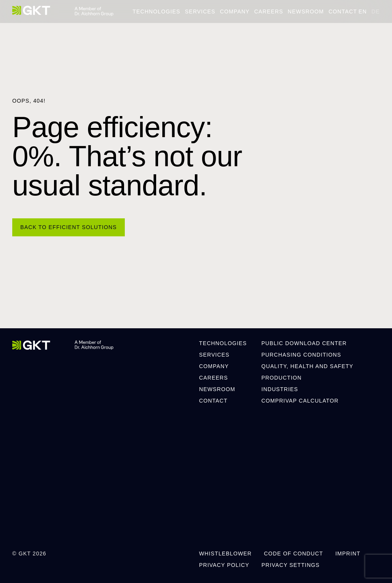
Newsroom (306, 11)
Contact (343, 11)
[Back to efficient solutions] (69, 227)
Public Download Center (304, 343)
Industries (280, 389)
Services (200, 11)
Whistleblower (225, 554)
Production (282, 378)
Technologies (156, 11)
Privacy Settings (291, 565)
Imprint (348, 554)
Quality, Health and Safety (307, 366)
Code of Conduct (293, 554)
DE (376, 11)
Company (235, 11)
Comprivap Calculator (300, 401)
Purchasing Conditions (301, 355)
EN (363, 11)
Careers (269, 11)
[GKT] (31, 10)
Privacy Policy (224, 565)
